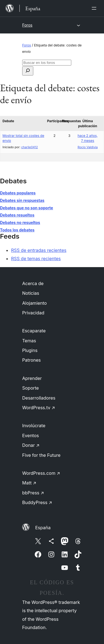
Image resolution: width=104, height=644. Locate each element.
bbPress (33, 493)
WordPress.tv (39, 408)
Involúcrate (34, 426)
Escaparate (34, 331)
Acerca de (33, 283)
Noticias (31, 293)
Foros (27, 25)
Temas (29, 341)
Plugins (30, 350)
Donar (31, 445)
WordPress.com (41, 473)
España (43, 528)
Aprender (32, 378)
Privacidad (33, 313)
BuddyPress (37, 502)
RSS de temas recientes (36, 259)
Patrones (31, 360)
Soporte (31, 388)
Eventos (31, 436)
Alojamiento (35, 303)
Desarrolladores (39, 398)
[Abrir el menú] (95, 8)
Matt (29, 483)
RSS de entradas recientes (39, 250)
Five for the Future (41, 455)
